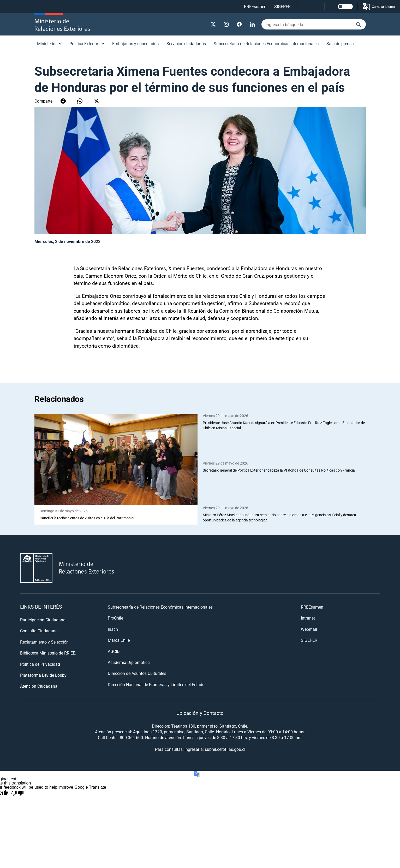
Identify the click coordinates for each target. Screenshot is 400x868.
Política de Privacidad (40, 664)
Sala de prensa (340, 43)
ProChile (115, 618)
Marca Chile (119, 640)
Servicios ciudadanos (186, 43)
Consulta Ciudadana (39, 631)
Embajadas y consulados (135, 43)
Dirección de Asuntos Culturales (137, 673)
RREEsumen (255, 6)
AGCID (114, 651)
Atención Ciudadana (39, 686)
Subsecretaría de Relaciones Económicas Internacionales (266, 43)
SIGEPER (282, 6)
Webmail (309, 629)
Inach (113, 629)
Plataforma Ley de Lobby (43, 675)
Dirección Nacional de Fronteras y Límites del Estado (156, 684)
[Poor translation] (17, 793)
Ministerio (46, 43)
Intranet (308, 618)
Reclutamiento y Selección (44, 642)
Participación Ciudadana (43, 620)
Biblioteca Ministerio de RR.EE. (48, 653)
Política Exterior (84, 43)
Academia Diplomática (129, 662)
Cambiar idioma (378, 7)
